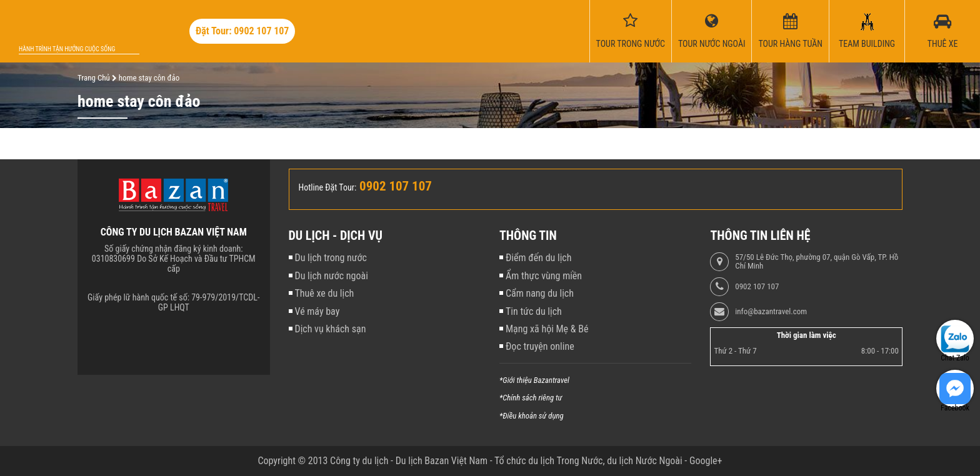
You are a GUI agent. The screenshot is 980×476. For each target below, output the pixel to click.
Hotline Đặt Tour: (328, 187)
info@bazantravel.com (771, 312)
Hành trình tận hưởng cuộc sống (67, 49)
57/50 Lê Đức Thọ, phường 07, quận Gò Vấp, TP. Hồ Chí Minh (817, 262)
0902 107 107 (757, 287)
